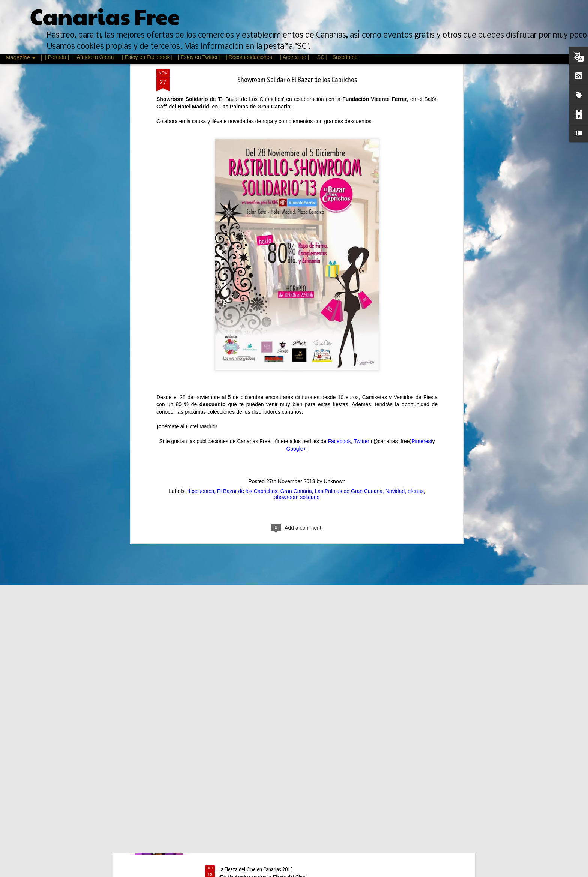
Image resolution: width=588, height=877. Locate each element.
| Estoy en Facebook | (147, 57)
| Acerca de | (295, 57)
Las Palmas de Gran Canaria (349, 296)
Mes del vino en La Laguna (246, 784)
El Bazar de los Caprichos (247, 296)
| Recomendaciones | (250, 57)
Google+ (296, 253)
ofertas (416, 296)
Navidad (395, 296)
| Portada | (57, 57)
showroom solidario (297, 302)
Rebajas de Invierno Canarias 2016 (254, 614)
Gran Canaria (296, 296)
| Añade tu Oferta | (95, 57)
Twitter (362, 246)
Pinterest (422, 246)
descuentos (201, 296)
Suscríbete (345, 57)
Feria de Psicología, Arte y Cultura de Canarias (267, 699)
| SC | (321, 57)
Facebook (339, 246)
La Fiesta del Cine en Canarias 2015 (256, 869)
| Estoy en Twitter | (199, 57)
